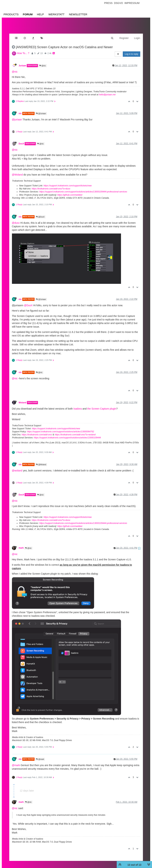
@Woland (17, 171)
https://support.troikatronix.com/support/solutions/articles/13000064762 (61, 428)
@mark (40, 756)
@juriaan (17, 116)
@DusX (40, 213)
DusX (21, 140)
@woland (17, 467)
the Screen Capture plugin (102, 405)
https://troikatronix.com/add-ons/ (37, 431)
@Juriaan (41, 110)
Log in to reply (131, 51)
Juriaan (22, 62)
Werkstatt (56, 14)
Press (108, 3)
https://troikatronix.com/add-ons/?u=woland (75, 431)
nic (20, 110)
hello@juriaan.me (107, 91)
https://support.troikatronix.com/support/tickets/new (68, 182)
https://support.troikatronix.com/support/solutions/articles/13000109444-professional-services (83, 188)
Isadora (78, 405)
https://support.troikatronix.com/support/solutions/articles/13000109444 (67, 434)
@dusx (16, 219)
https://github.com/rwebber (70, 191)
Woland (23, 399)
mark (21, 544)
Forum (28, 14)
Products (11, 14)
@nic (43, 62)
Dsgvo (119, 3)
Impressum (132, 3)
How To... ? (23, 50)
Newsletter (78, 14)
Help (40, 14)
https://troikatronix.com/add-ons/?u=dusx (51, 185)
